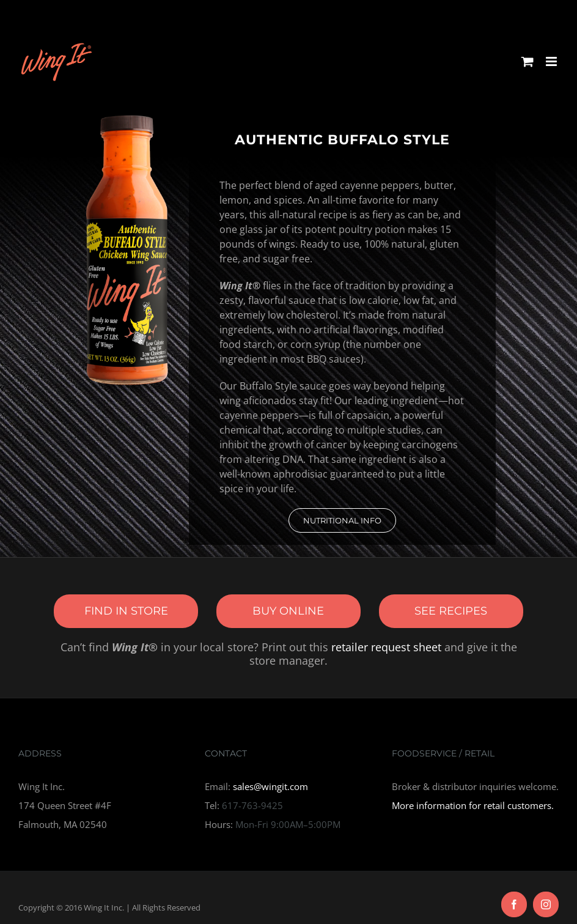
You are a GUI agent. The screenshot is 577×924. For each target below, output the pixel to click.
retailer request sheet (386, 647)
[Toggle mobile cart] (527, 61)
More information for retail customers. (473, 805)
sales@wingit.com (270, 786)
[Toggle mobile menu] (552, 61)
